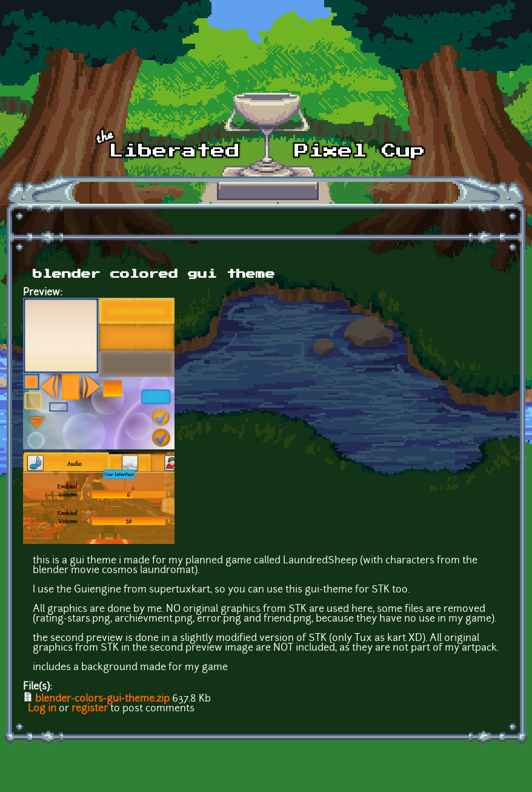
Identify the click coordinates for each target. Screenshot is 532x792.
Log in (42, 709)
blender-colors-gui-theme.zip (102, 699)
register (90, 709)
